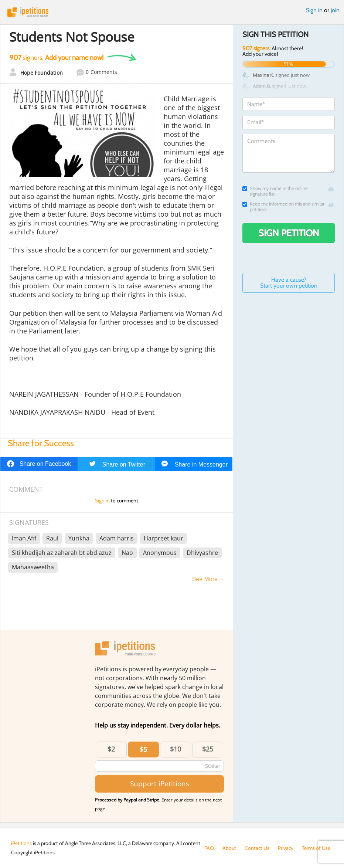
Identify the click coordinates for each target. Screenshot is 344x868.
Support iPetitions (160, 784)
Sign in (314, 10)
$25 (208, 749)
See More (205, 579)
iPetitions (172, 12)
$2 (111, 749)
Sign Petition (289, 233)
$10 (176, 749)
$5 (143, 749)
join (335, 10)
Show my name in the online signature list (275, 191)
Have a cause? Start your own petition (289, 283)
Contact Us (257, 848)
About (229, 848)
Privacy (286, 848)
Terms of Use (316, 848)
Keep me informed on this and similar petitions (283, 207)
